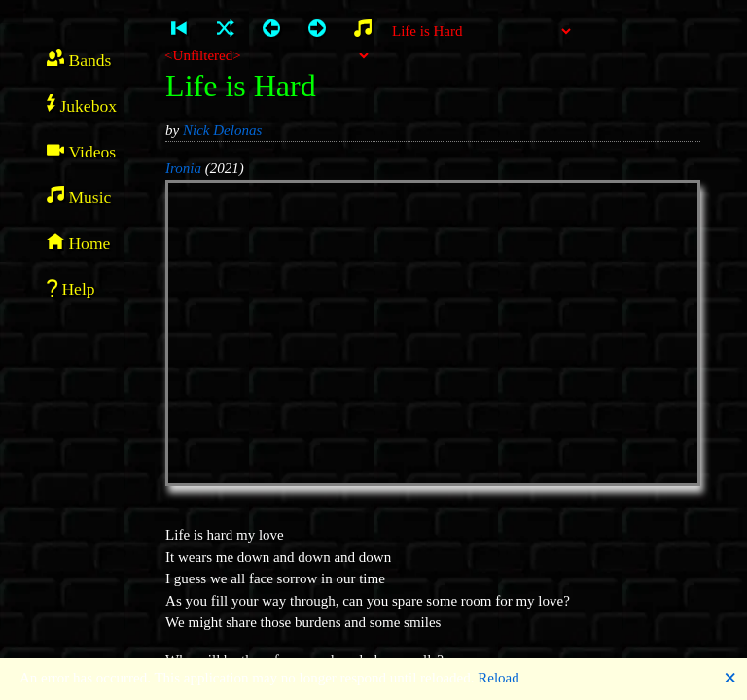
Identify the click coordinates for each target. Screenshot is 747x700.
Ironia (183, 168)
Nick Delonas (222, 130)
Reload (498, 678)
